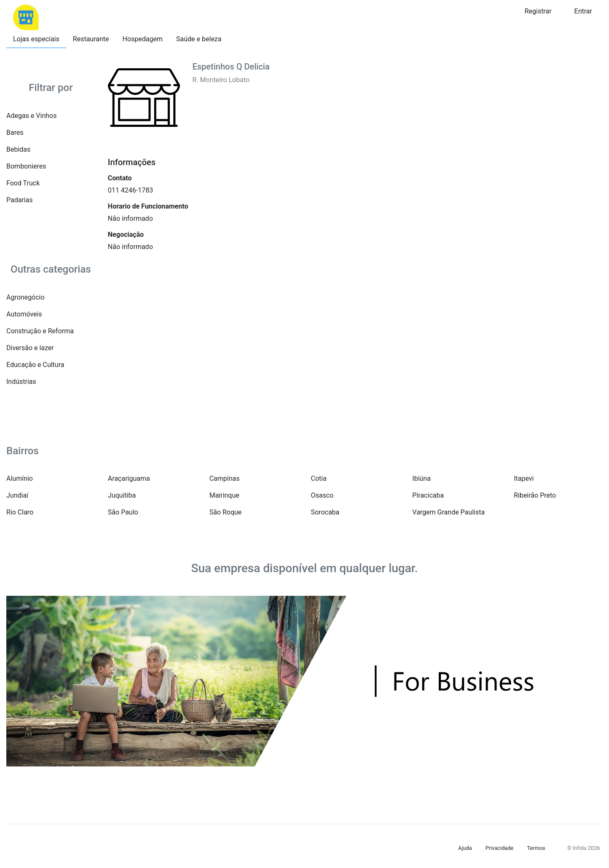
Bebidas (18, 149)
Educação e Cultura (35, 365)
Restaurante (91, 39)
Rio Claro (20, 512)
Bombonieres (26, 166)
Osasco (322, 495)
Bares (15, 133)
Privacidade (500, 848)
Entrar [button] (583, 11)
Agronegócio (25, 297)
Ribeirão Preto (535, 495)
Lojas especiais (36, 39)
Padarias (20, 200)
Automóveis (24, 314)
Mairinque (224, 495)
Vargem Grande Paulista (448, 512)
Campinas (225, 478)
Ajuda (465, 848)
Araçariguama (129, 478)
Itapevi (524, 478)
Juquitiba (122, 495)
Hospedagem (143, 39)
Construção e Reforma (40, 331)
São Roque (226, 512)
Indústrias (21, 382)
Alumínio (20, 478)
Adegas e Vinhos (31, 116)
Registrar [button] (538, 11)
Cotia (318, 478)
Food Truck (23, 183)
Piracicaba (428, 495)
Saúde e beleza (199, 39)
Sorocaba (325, 512)
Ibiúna (421, 478)
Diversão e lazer (30, 348)
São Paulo (123, 512)
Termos (536, 848)
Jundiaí (17, 495)
